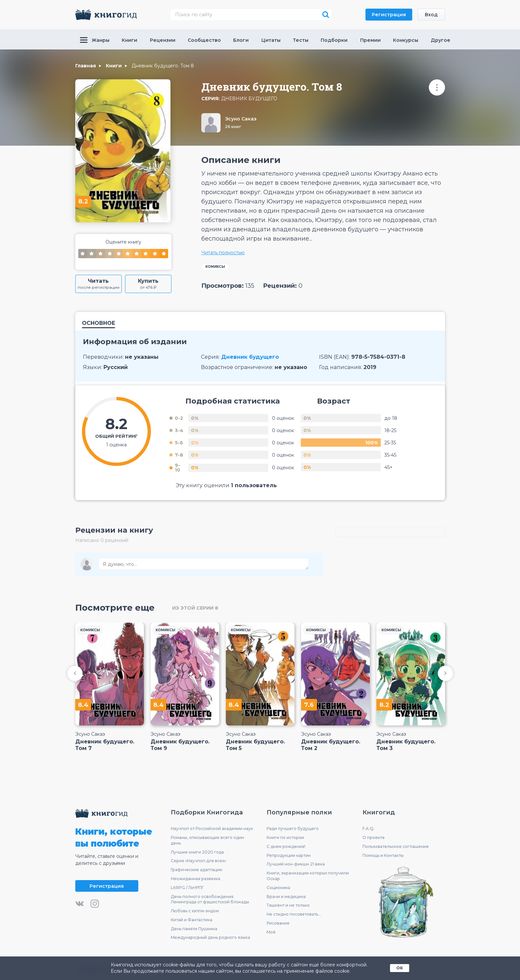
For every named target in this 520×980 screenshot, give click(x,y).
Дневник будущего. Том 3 (406, 745)
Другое (441, 40)
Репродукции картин (289, 855)
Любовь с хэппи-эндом (195, 911)
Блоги (241, 40)
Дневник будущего (249, 99)
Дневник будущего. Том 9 (180, 745)
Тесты (301, 40)
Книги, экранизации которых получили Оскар (308, 876)
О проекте (374, 837)
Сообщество (204, 40)
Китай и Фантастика (192, 920)
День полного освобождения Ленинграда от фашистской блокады (210, 899)
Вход (431, 15)
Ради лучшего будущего (293, 829)
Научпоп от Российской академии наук (212, 829)
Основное (98, 323)
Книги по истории (285, 837)
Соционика (278, 888)
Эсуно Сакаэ (241, 119)
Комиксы (215, 267)
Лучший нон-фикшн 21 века (296, 864)
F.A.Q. (368, 829)
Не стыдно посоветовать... (294, 914)
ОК (400, 968)
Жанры (95, 40)
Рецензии (163, 40)
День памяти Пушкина (194, 929)
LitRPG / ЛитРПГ (187, 888)
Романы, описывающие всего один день (207, 840)
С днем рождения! (286, 846)
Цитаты (271, 40)
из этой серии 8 (195, 608)
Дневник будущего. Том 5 (255, 745)
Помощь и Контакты (383, 855)
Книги (130, 40)
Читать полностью (223, 253)
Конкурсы (406, 40)
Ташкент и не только (288, 905)
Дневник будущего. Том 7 (105, 745)
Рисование (278, 923)
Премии (370, 40)
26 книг (233, 127)
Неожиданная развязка (195, 879)
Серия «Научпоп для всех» (198, 861)
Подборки (334, 40)
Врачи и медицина (286, 897)
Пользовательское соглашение (396, 846)
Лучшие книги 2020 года (197, 852)
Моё (271, 932)
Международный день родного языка (210, 937)
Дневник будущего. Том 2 (331, 745)
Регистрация (389, 15)
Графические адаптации (196, 870)
